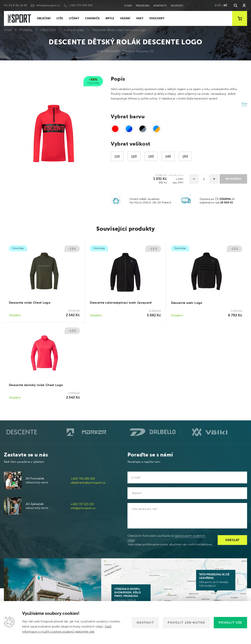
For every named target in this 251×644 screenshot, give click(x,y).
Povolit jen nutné (186, 623)
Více (244, 104)
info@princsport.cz (48, 5)
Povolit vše (230, 623)
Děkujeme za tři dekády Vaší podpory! (216, 580)
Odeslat (232, 540)
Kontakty (160, 6)
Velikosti (177, 6)
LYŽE (60, 18)
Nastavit (145, 623)
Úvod (8, 30)
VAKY (140, 18)
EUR (218, 5)
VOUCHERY (157, 18)
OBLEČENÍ (44, 18)
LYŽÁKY (74, 18)
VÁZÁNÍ (125, 18)
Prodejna (143, 6)
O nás (128, 6)
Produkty (26, 30)
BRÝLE (110, 18)
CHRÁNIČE (92, 18)
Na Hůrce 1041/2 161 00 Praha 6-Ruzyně (131, 596)
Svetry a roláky (74, 30)
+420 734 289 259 (81, 5)
